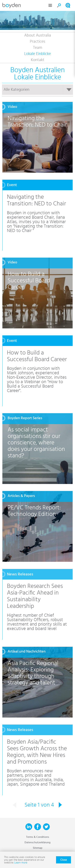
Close (63, 860)
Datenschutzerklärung (37, 842)
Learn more (21, 863)
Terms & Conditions (38, 837)
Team (38, 48)
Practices (37, 41)
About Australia (38, 35)
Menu (50, 5)
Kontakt (38, 60)
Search (59, 5)
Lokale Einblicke (37, 54)
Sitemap (38, 848)
